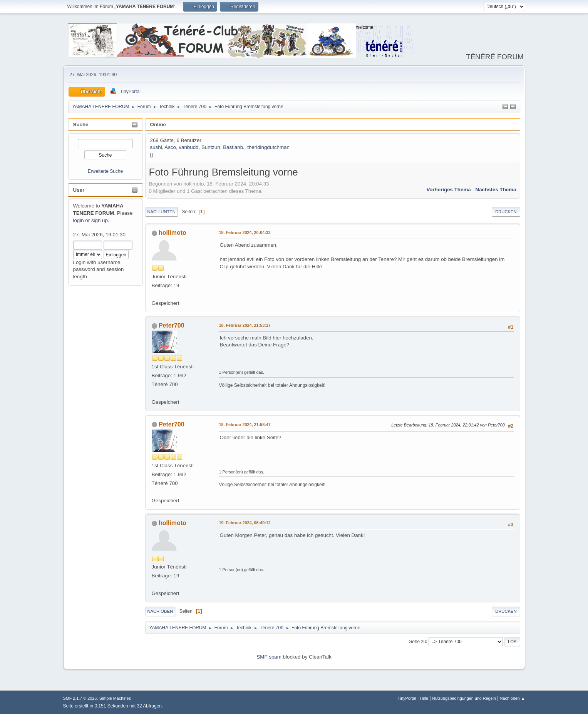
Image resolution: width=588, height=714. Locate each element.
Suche (81, 125)
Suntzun (211, 147)
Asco (170, 147)
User (79, 190)
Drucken (506, 212)
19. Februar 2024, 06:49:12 (245, 523)
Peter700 (172, 325)
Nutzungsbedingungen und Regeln (464, 698)
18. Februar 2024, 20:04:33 (245, 232)
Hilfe (424, 698)
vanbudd (188, 147)
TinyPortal (407, 698)
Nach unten (162, 212)
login (79, 220)
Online (158, 125)
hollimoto (173, 233)
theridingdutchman (268, 147)
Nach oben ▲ (513, 698)
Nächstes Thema (496, 190)
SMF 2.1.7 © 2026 (80, 698)
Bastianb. (234, 147)
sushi (156, 147)
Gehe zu (417, 641)
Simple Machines (115, 698)
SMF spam (269, 657)
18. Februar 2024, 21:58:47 (245, 425)
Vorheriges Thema (448, 190)
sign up (100, 220)
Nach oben (160, 611)
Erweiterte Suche (105, 171)
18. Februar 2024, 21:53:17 (245, 325)
